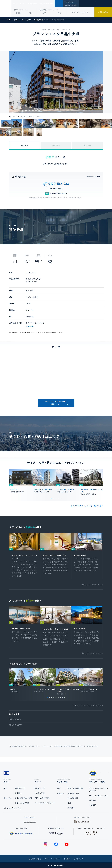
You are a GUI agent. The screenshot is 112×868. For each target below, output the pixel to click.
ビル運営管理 (40, 793)
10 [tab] (64, 702)
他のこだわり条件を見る (91, 585)
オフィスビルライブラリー (45, 803)
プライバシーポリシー (52, 859)
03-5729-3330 (56, 189)
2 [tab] (53, 498)
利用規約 (69, 859)
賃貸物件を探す (16, 723)
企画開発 (71, 808)
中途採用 (93, 805)
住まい (16, 4)
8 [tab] (61, 702)
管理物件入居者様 (71, 5)
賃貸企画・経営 (74, 793)
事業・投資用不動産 (42, 798)
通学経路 (31, 326)
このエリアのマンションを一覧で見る (86, 506)
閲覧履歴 (87, 5)
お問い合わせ (103, 12)
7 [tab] (59, 702)
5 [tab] (59, 498)
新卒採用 (93, 800)
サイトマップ (81, 859)
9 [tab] (63, 702)
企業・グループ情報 (54, 4)
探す (16, 10)
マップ (64, 193)
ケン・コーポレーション (99, 796)
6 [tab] (61, 498)
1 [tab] (51, 498)
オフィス (26, 4)
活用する (43, 10)
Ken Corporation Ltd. (6, 9)
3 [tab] (55, 498)
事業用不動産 (38, 4)
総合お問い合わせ (32, 859)
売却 (69, 803)
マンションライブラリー (81, 12)
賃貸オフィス (40, 788)
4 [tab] (57, 498)
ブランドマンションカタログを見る (87, 709)
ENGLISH (68, 2)
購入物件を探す (16, 729)
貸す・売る (8, 798)
